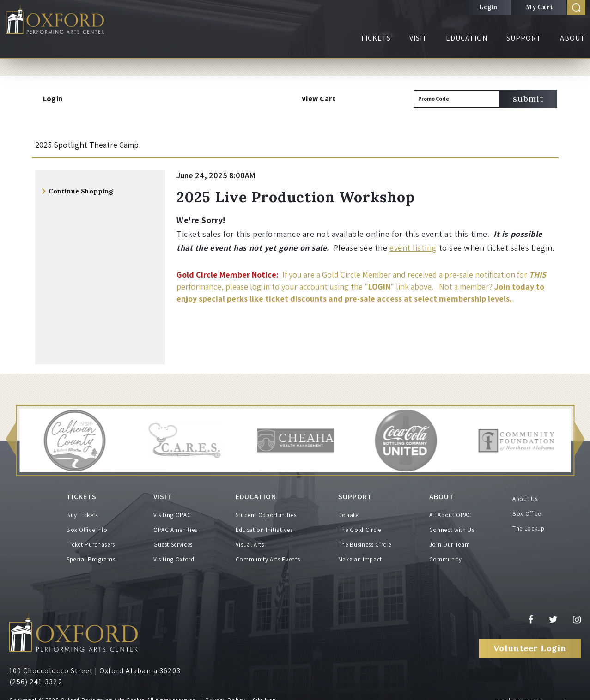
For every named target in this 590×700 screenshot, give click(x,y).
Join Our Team (450, 539)
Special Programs (91, 553)
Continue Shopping (81, 191)
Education (467, 38)
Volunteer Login (530, 643)
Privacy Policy (225, 694)
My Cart (539, 7)
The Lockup (529, 528)
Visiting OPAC (172, 509)
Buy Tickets (82, 509)
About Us (525, 499)
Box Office (527, 514)
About (573, 38)
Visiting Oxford (174, 553)
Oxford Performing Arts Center (69, 24)
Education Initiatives (264, 524)
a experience (536, 693)
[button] (11, 441)
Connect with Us (452, 524)
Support (524, 38)
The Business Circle (365, 539)
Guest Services (173, 539)
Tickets (376, 38)
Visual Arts (250, 539)
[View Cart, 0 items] (384, 99)
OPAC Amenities (175, 524)
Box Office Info (87, 524)
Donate (348, 509)
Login (488, 7)
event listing (413, 248)
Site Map (264, 694)
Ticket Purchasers (91, 539)
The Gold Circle (360, 524)
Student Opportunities (266, 509)
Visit (418, 38)
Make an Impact (360, 553)
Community (446, 553)
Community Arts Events (268, 553)
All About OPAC (450, 509)
